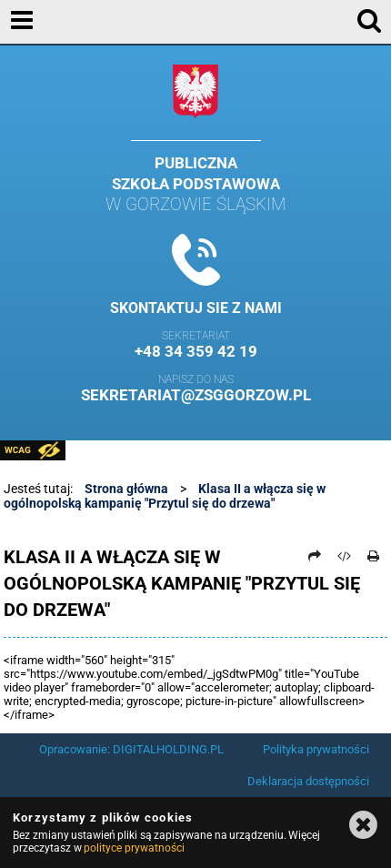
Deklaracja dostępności (308, 781)
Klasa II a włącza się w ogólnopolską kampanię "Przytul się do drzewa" (165, 496)
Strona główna (126, 489)
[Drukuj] (374, 556)
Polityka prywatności (316, 749)
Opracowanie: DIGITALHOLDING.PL (131, 749)
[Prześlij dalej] (315, 556)
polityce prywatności (134, 848)
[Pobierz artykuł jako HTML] (345, 556)
